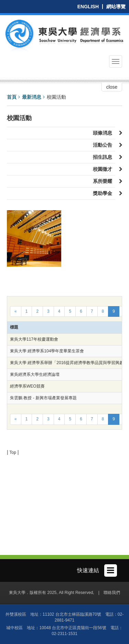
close (112, 87)
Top (13, 452)
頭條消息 (104, 133)
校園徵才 (104, 169)
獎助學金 (104, 193)
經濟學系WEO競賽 (27, 386)
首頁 (12, 97)
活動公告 (104, 145)
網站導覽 (116, 7)
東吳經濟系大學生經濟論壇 (35, 374)
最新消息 (32, 97)
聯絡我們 (112, 593)
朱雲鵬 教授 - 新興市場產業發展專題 (43, 398)
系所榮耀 (104, 181)
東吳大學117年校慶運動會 (34, 339)
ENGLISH (88, 7)
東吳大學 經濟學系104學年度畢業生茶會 (47, 351)
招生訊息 (104, 157)
